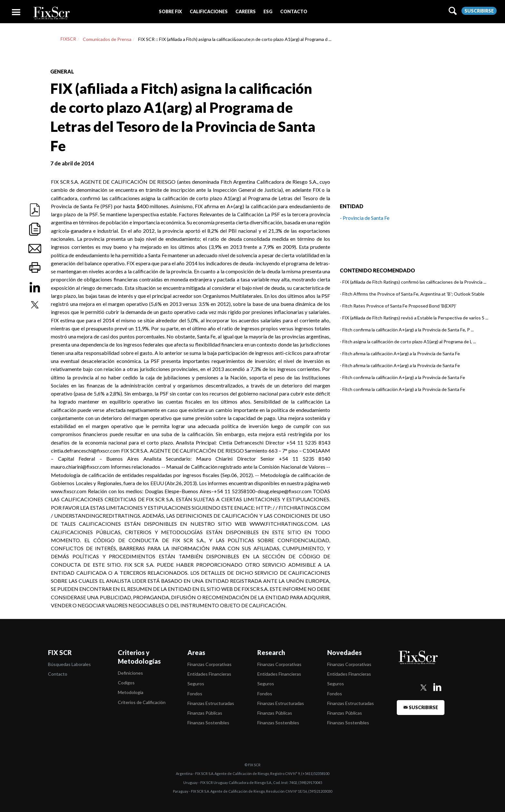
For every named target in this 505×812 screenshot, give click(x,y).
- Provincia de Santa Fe (365, 218)
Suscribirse (479, 11)
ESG (268, 11)
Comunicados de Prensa (107, 39)
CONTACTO (294, 11)
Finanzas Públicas (205, 713)
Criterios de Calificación (142, 702)
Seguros (196, 684)
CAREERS (246, 11)
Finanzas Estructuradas (211, 703)
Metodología (131, 692)
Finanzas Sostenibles (208, 723)
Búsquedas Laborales (69, 664)
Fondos (195, 694)
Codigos (126, 683)
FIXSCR (68, 39)
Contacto (58, 674)
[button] (170, 11)
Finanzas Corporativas (210, 664)
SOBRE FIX (170, 11)
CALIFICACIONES (209, 11)
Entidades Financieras (209, 674)
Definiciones (130, 673)
